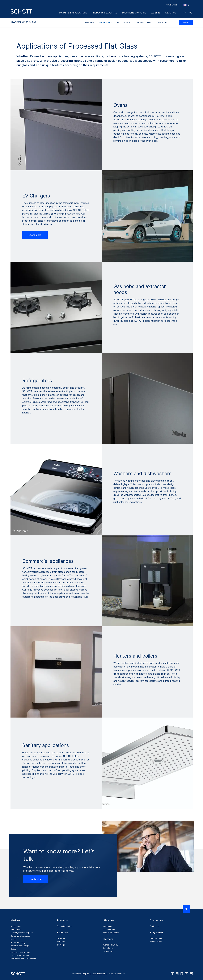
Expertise (61, 938)
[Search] (185, 12)
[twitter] (187, 974)
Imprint (86, 974)
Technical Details (124, 22)
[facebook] (172, 974)
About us (171, 13)
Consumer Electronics (20, 936)
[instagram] (177, 974)
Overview (90, 22)
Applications (105, 22)
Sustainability (109, 929)
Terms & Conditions (116, 974)
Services (61, 942)
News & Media (172, 5)
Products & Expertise (104, 13)
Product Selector (64, 926)
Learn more (35, 235)
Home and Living (18, 942)
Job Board (108, 951)
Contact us (186, 22)
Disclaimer (76, 974)
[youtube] (191, 974)
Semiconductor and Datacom (23, 959)
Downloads (162, 22)
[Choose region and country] (187, 5)
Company (108, 926)
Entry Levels (109, 948)
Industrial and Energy (20, 946)
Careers (155, 13)
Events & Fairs (156, 938)
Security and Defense (20, 955)
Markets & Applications (73, 13)
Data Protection (98, 974)
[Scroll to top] (186, 909)
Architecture (16, 926)
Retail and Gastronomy (20, 952)
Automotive (16, 929)
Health (13, 939)
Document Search (111, 933)
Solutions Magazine (134, 13)
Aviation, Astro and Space (22, 933)
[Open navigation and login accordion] (191, 12)
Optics (13, 949)
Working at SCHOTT (112, 945)
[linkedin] (182, 974)
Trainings (61, 945)
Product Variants (144, 22)
